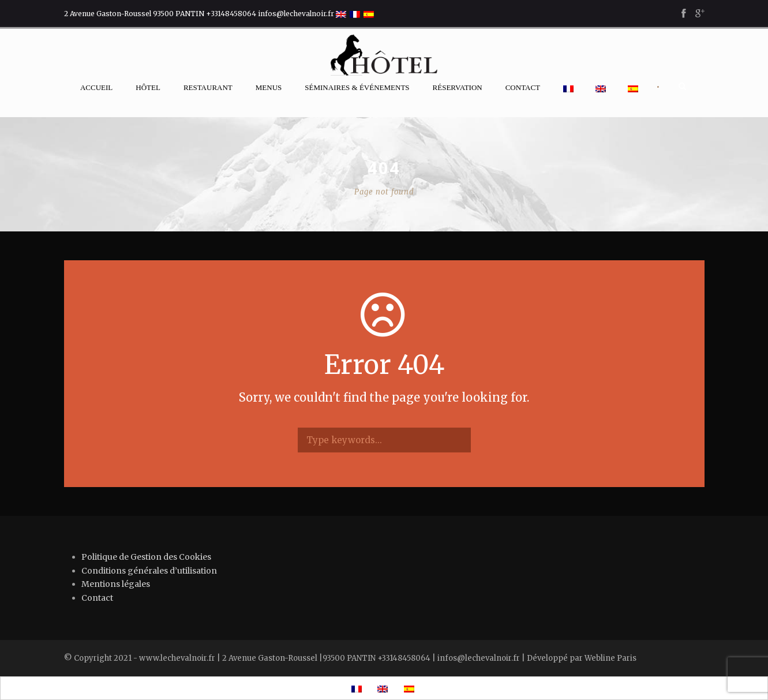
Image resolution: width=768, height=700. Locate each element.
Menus (269, 87)
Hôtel (148, 87)
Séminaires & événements (357, 87)
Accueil (96, 87)
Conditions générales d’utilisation (149, 571)
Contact (523, 87)
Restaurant (208, 87)
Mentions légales (116, 584)
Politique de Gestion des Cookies (146, 557)
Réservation (458, 87)
